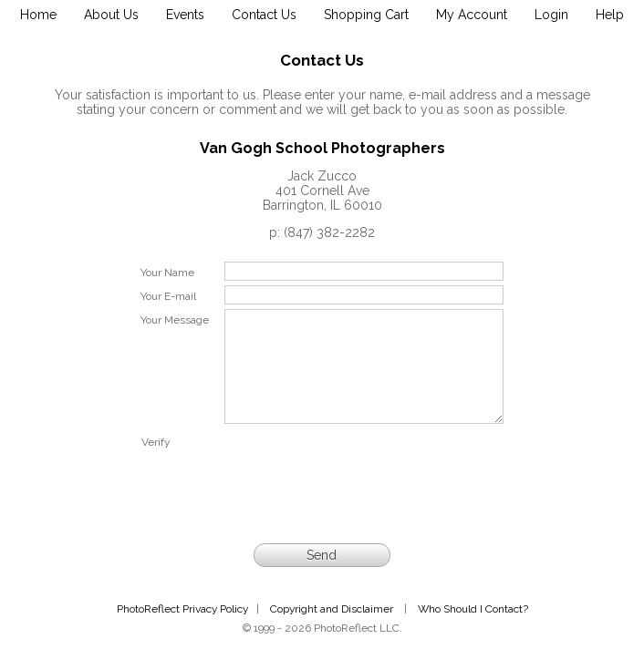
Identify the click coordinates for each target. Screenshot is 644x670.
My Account (472, 15)
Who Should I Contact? (473, 631)
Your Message (175, 320)
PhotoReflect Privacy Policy (182, 631)
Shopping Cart (366, 15)
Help (610, 15)
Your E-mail (168, 296)
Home (38, 15)
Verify (156, 464)
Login (551, 15)
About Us (111, 15)
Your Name (167, 273)
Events (185, 15)
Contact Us (264, 15)
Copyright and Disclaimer (333, 631)
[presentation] (364, 489)
